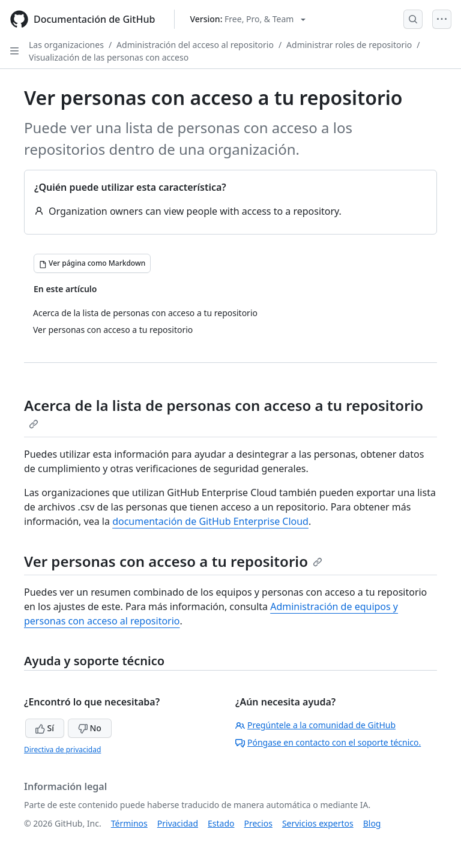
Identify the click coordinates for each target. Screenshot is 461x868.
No (90, 728)
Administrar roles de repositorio (349, 45)
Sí (45, 728)
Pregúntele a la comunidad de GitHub (315, 725)
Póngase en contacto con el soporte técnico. (328, 742)
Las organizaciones (66, 45)
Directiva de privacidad (62, 750)
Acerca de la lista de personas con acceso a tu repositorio (224, 412)
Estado (221, 823)
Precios (258, 823)
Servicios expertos (318, 823)
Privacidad (178, 823)
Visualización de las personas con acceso (109, 57)
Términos (129, 823)
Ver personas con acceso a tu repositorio (173, 561)
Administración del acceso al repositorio (195, 45)
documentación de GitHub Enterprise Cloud (210, 521)
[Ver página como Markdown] (92, 263)
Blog (372, 823)
